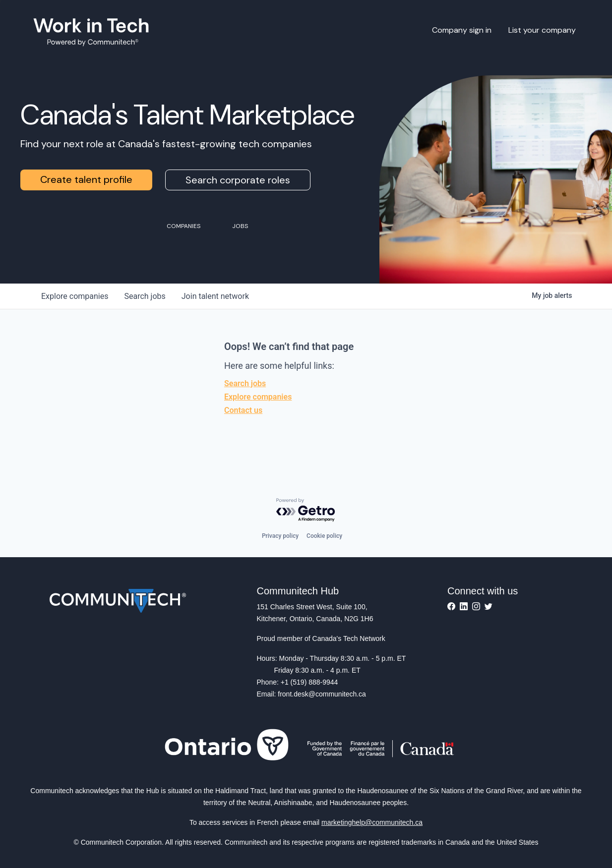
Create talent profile (86, 179)
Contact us (243, 410)
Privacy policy (280, 536)
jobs (145, 296)
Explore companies (258, 397)
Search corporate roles (238, 180)
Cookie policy (324, 536)
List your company (542, 30)
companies (75, 296)
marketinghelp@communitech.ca (372, 822)
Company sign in (462, 30)
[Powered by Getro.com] (306, 510)
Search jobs (245, 383)
